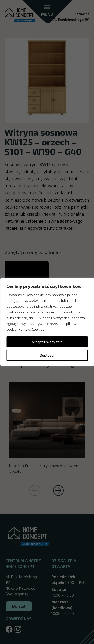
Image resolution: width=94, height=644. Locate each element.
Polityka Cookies (31, 329)
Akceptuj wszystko (47, 342)
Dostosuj (47, 355)
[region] (47, 322)
